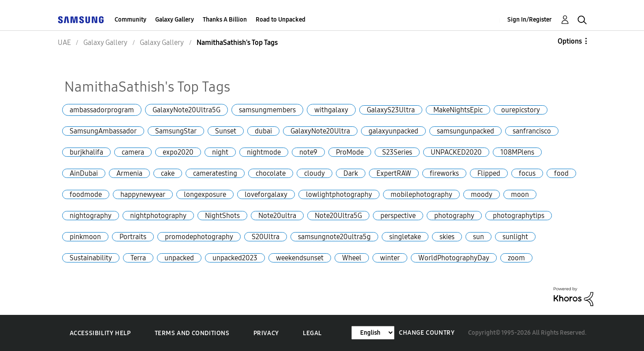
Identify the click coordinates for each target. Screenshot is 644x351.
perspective (398, 216)
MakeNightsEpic (458, 110)
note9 (308, 152)
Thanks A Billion (225, 20)
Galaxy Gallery (175, 20)
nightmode (264, 152)
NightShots (222, 216)
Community (130, 20)
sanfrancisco (532, 131)
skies (447, 237)
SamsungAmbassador (103, 131)
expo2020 (178, 152)
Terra (138, 258)
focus (527, 173)
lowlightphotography (339, 194)
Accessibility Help (100, 333)
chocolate (271, 173)
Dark (351, 173)
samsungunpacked (465, 131)
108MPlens (517, 152)
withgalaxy (331, 110)
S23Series (397, 152)
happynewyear (143, 194)
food (561, 173)
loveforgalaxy (266, 194)
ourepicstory (521, 110)
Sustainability (91, 258)
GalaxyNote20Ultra (320, 131)
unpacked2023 (235, 258)
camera (133, 152)
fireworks (444, 173)
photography (454, 216)
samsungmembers (267, 110)
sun (478, 237)
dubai (263, 131)
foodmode (86, 194)
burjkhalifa (86, 152)
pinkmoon (85, 237)
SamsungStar (176, 131)
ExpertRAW (394, 173)
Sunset (226, 131)
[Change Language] (373, 333)
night (220, 152)
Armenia (129, 173)
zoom (516, 258)
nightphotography (158, 216)
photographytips (519, 216)
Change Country (427, 333)
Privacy (266, 333)
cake (168, 173)
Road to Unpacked (281, 20)
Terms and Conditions (192, 333)
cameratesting (215, 173)
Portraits (133, 237)
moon (520, 194)
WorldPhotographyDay (454, 258)
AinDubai (84, 173)
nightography (91, 216)
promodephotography (199, 237)
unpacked (179, 258)
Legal (312, 333)
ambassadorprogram (102, 110)
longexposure (205, 194)
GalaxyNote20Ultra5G (186, 110)
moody (482, 194)
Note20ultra (277, 216)
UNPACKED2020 (456, 152)
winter (390, 258)
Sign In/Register (530, 20)
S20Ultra (266, 237)
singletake (405, 237)
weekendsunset (300, 258)
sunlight (515, 237)
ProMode (350, 152)
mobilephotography (421, 194)
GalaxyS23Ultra (391, 110)
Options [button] (570, 41)
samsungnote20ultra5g (334, 237)
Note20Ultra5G (338, 216)
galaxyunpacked (393, 131)
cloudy (315, 173)
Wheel (352, 258)
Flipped (489, 173)
